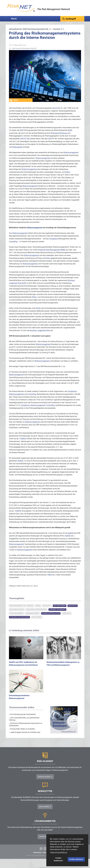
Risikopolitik (73, 609)
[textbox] (72, 19)
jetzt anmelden (44, 810)
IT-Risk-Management (16, 617)
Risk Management (60, 609)
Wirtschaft (47, 609)
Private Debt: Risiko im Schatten (22, 732)
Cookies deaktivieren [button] (58, 859)
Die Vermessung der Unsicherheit (22, 718)
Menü (14, 19)
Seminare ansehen (44, 780)
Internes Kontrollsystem (51, 617)
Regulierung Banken (17, 613)
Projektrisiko (37, 621)
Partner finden (44, 840)
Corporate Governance (57, 613)
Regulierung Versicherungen (37, 613)
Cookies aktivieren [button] (76, 859)
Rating (38, 609)
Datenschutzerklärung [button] (59, 852)
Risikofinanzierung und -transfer (21, 609)
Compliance (66, 617)
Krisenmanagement (33, 617)
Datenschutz (37, 856)
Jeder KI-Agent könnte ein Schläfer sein (25, 736)
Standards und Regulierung (19, 621)
